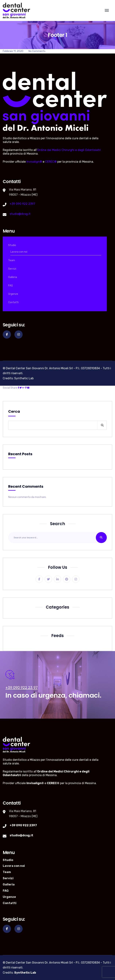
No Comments (37, 51)
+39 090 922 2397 (22, 204)
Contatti (13, 302)
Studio (12, 245)
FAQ (10, 286)
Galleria (13, 277)
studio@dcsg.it (20, 214)
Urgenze (13, 294)
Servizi (12, 269)
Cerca (14, 411)
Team (12, 260)
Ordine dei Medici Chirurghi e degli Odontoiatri (69, 150)
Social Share (10, 388)
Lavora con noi (19, 252)
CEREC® (51, 162)
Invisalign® (34, 162)
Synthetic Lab (24, 378)
